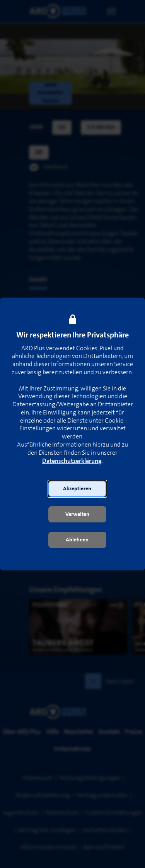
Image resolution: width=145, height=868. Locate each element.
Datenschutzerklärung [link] (72, 461)
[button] (77, 489)
